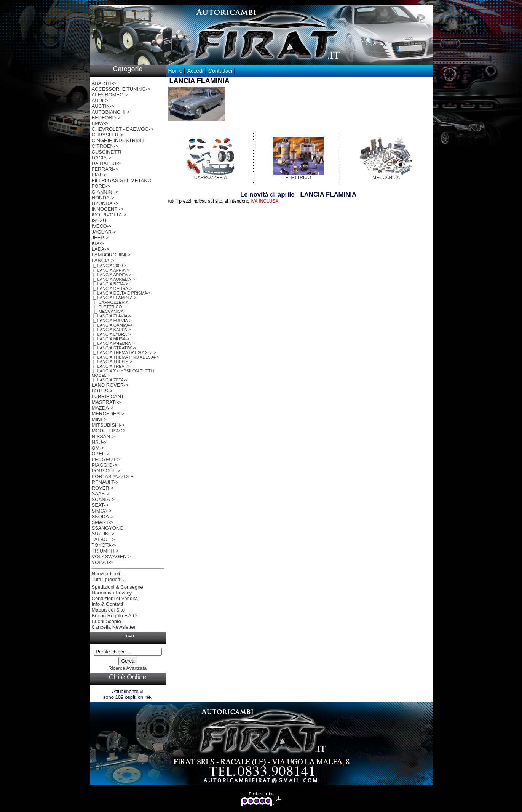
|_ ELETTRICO (107, 307)
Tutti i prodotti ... (109, 579)
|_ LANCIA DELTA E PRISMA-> (121, 293)
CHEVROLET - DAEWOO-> (123, 129)
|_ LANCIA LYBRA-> (111, 334)
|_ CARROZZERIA (110, 302)
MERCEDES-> (108, 414)
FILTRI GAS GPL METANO (122, 180)
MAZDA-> (103, 408)
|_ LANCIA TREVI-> (111, 366)
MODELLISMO (108, 431)
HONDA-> (103, 198)
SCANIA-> (103, 499)
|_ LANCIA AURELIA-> (113, 279)
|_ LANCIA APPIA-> (111, 270)
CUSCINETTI (107, 152)
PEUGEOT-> (106, 459)
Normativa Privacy (112, 593)
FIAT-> (99, 175)
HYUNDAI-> (105, 203)
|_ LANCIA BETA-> (110, 284)
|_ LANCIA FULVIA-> (112, 320)
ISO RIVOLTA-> (109, 215)
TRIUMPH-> (105, 551)
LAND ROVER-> (110, 385)
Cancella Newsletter (114, 627)
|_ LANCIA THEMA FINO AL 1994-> (125, 357)
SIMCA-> (102, 511)
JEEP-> (100, 238)
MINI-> (99, 419)
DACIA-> (102, 158)
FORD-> (101, 186)
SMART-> (102, 522)
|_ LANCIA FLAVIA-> (112, 316)
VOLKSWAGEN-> (112, 557)
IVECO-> (102, 226)
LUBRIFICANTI (109, 396)
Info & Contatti (107, 604)
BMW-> (100, 123)
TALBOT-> (103, 539)
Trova (128, 636)
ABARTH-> (104, 83)
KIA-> (98, 243)
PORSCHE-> (106, 471)
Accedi (195, 71)
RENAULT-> (105, 482)
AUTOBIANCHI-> (111, 112)
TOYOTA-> (104, 545)
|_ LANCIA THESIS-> (112, 362)
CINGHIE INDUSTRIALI (118, 140)
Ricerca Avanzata (127, 668)
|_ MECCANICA (108, 311)
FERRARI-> (105, 169)
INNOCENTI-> (108, 209)
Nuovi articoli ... (109, 574)
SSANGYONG (108, 528)
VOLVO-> (102, 562)
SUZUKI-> (103, 534)
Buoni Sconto (106, 621)
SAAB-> (101, 494)
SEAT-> (100, 505)
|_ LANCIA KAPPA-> (111, 330)
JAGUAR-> (104, 232)
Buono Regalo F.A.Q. (115, 616)
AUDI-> (100, 100)
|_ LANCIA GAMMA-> (113, 325)
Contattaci (220, 71)
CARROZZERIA (211, 175)
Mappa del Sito (108, 610)
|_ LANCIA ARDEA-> (112, 275)
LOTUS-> (102, 391)
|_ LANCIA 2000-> (109, 266)
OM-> (98, 448)
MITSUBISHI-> (108, 425)
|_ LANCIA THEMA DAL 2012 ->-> (124, 352)
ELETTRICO (298, 175)
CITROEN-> (105, 146)
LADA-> (101, 249)
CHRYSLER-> (107, 135)
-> (103, 260)
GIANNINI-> (105, 192)
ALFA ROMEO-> (110, 95)
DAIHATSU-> (106, 163)
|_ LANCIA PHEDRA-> (113, 343)
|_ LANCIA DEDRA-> (112, 288)
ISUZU (99, 220)
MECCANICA (386, 175)
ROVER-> (103, 488)
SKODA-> (103, 517)
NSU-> (99, 442)
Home (175, 71)
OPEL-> (101, 454)
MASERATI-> (106, 402)
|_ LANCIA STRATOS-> (114, 348)
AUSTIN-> (103, 106)
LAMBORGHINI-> (111, 255)
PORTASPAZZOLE (113, 476)
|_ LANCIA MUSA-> (111, 339)
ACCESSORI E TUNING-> (121, 89)
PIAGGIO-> (105, 465)
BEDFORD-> (106, 118)
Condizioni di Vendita (115, 598)
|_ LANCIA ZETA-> (110, 380)
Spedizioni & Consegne (117, 587)
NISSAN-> (103, 436)
